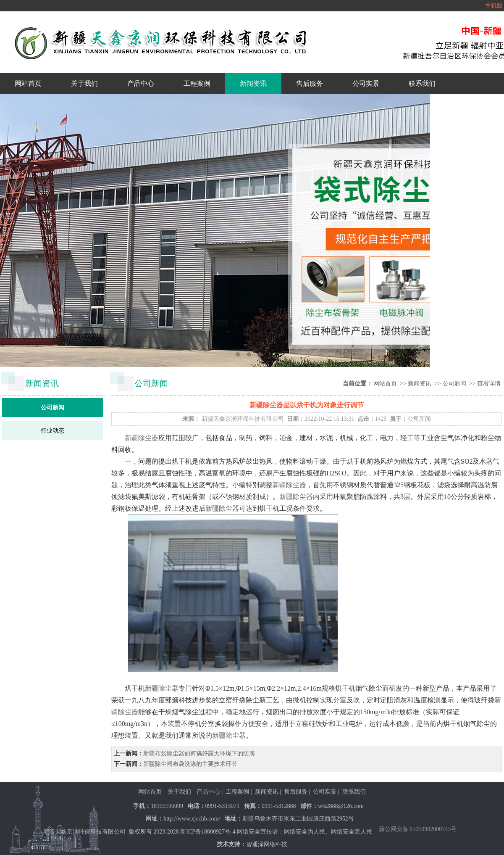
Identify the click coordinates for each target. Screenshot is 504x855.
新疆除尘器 (142, 438)
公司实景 (366, 83)
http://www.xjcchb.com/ (192, 819)
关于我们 (84, 83)
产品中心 (141, 83)
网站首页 (28, 83)
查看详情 (489, 384)
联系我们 (422, 83)
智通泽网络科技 (267, 844)
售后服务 (310, 83)
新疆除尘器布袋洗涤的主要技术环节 (190, 764)
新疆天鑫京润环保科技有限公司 (243, 419)
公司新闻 (52, 408)
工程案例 (197, 83)
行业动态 (52, 431)
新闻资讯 (253, 83)
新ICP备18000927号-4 (208, 832)
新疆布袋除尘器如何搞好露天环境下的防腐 (199, 753)
